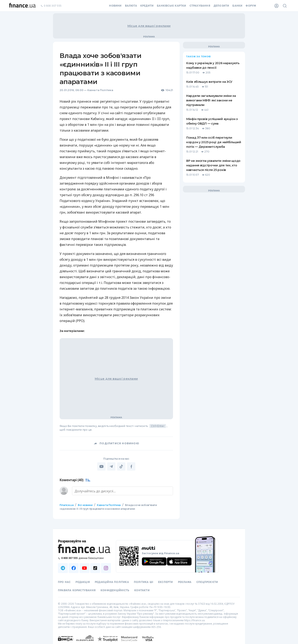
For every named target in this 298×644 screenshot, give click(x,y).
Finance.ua (67, 505)
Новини (115, 6)
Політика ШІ (144, 582)
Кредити (147, 6)
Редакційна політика (112, 582)
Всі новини (85, 505)
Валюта (131, 6)
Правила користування (77, 590)
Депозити (221, 6)
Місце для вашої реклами (149, 26)
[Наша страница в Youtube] (84, 568)
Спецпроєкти (207, 582)
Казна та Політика (100, 90)
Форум (251, 6)
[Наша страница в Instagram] (106, 568)
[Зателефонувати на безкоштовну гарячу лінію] (84, 558)
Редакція (83, 582)
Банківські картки (171, 6)
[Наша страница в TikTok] (95, 568)
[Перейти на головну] (22, 6)
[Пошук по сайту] (285, 6)
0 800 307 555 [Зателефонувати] (51, 6)
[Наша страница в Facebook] (74, 568)
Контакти (142, 590)
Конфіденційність (115, 590)
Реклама (185, 582)
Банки (237, 6)
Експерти (166, 582)
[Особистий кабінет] (276, 6)
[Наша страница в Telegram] (63, 568)
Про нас (64, 582)
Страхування (200, 6)
